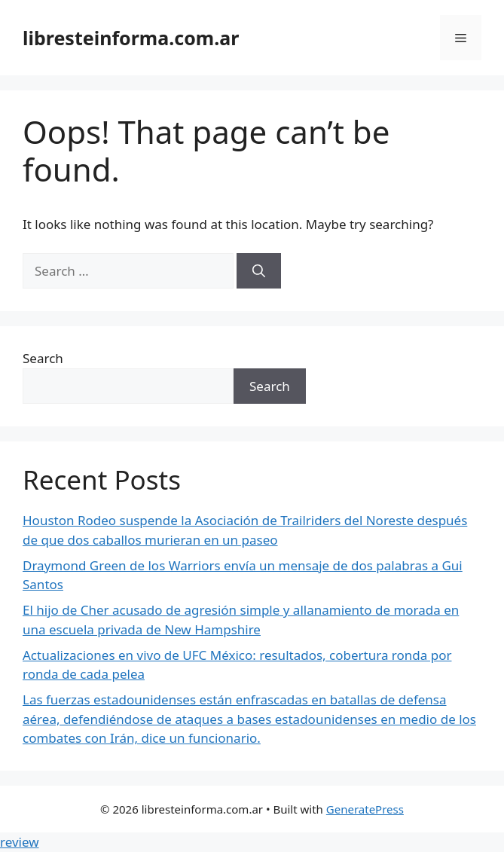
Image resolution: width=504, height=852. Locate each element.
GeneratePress (365, 809)
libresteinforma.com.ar (131, 38)
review (20, 842)
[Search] (259, 271)
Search (43, 358)
